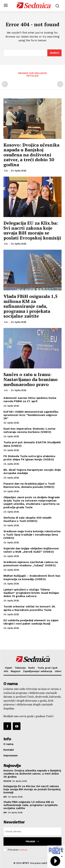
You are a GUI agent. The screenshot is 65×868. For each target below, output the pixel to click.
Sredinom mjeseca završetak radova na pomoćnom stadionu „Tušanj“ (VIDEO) (31, 564)
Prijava (32, 841)
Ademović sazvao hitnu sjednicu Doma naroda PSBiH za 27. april (30, 400)
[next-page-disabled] (60, 84)
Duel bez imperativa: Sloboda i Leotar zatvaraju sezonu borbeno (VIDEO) (30, 430)
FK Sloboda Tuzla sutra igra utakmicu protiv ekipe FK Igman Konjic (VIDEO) (29, 458)
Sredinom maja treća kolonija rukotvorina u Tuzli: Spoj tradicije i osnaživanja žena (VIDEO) (32, 535)
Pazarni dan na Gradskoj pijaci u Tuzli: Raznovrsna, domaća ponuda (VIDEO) (29, 485)
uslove (23, 850)
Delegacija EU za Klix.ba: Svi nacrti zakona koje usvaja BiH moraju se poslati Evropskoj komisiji (32, 230)
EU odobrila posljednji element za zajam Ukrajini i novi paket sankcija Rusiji (31, 622)
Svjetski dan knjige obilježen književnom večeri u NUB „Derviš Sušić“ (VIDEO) (31, 550)
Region (7, 781)
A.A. (6, 171)
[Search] (54, 53)
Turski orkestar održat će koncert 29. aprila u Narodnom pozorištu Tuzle (29, 608)
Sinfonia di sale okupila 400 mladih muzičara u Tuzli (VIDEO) (27, 519)
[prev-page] (5, 84)
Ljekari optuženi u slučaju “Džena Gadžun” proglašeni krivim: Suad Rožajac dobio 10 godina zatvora (31, 593)
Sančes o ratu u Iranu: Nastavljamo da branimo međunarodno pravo (31, 379)
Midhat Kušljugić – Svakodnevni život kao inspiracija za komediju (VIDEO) (32, 577)
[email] (32, 831)
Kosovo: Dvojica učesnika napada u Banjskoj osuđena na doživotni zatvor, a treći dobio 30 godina (31, 155)
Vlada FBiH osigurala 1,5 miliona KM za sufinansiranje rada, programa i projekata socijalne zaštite (31, 306)
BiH (5, 797)
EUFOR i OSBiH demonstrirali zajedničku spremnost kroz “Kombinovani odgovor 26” (31, 415)
